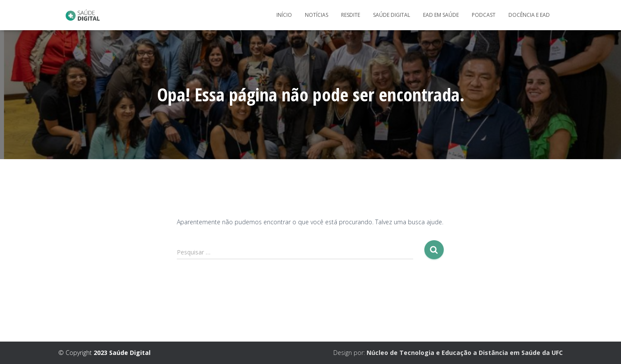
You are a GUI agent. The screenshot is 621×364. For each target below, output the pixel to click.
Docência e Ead (529, 15)
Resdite (351, 15)
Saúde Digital (392, 15)
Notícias (317, 15)
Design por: (448, 353)
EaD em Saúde (441, 15)
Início (284, 15)
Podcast (484, 15)
